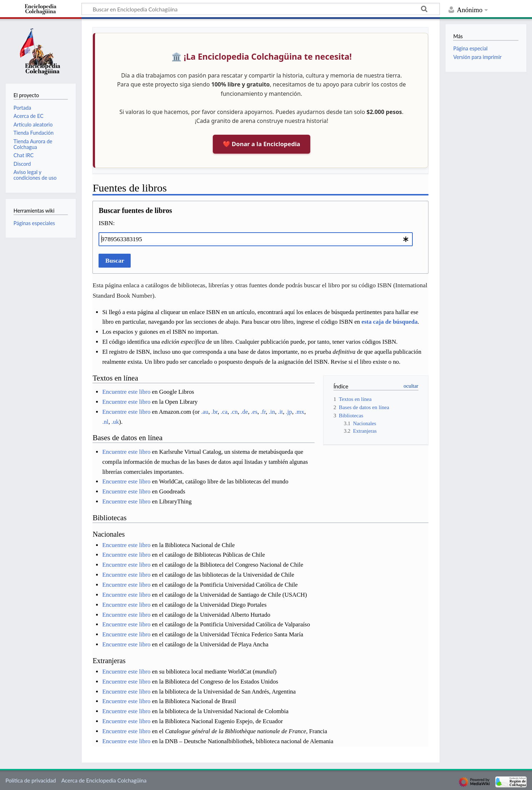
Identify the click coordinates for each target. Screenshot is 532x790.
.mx (300, 412)
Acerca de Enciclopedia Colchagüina (104, 780)
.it (281, 412)
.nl (105, 422)
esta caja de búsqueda (390, 322)
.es (254, 412)
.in (272, 412)
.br (215, 412)
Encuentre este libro (126, 392)
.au (205, 412)
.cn (234, 412)
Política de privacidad (31, 780)
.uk (115, 422)
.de (244, 412)
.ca (224, 412)
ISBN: (107, 223)
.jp (289, 412)
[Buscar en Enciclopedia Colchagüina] (261, 9)
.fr (263, 412)
